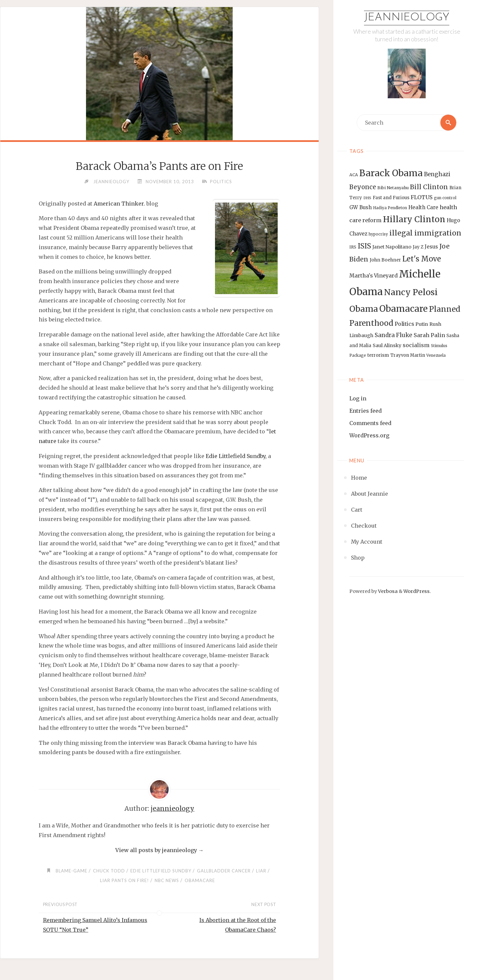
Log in (358, 398)
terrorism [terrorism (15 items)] (378, 355)
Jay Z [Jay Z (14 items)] (418, 247)
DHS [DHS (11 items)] (367, 198)
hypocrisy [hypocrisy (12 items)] (378, 234)
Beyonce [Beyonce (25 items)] (363, 187)
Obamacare (200, 880)
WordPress (416, 591)
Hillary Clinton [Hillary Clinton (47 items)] (414, 219)
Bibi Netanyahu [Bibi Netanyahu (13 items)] (393, 188)
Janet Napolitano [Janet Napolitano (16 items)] (392, 247)
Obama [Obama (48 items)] (364, 309)
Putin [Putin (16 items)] (422, 324)
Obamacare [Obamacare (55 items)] (403, 309)
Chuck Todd (109, 871)
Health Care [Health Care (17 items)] (423, 207)
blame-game (71, 871)
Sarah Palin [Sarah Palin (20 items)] (429, 335)
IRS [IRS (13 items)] (353, 247)
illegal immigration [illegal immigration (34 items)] (425, 233)
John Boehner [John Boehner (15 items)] (385, 260)
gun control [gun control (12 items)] (445, 198)
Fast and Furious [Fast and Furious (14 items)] (391, 198)
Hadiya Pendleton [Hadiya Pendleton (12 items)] (390, 208)
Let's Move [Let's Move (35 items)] (422, 259)
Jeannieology (407, 18)
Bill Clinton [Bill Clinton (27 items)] (429, 187)
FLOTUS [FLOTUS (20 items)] (422, 197)
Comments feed (370, 423)
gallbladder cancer (224, 871)
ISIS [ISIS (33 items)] (364, 246)
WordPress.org (369, 435)
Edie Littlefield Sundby (235, 456)
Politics (221, 182)
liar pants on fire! (124, 880)
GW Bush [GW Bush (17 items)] (360, 207)
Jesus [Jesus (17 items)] (431, 247)
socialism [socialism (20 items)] (416, 345)
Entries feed (365, 411)
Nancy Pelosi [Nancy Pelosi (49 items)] (411, 292)
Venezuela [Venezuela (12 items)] (436, 355)
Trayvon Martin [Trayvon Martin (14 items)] (408, 355)
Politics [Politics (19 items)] (404, 324)
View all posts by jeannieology (159, 850)
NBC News (167, 880)
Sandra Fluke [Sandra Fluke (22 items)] (393, 335)
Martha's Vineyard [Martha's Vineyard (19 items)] (373, 275)
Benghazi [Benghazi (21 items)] (437, 174)
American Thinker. (119, 204)
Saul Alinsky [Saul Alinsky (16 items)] (387, 345)
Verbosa (387, 591)
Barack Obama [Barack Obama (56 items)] (391, 173)
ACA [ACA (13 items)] (354, 175)
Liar (261, 871)
